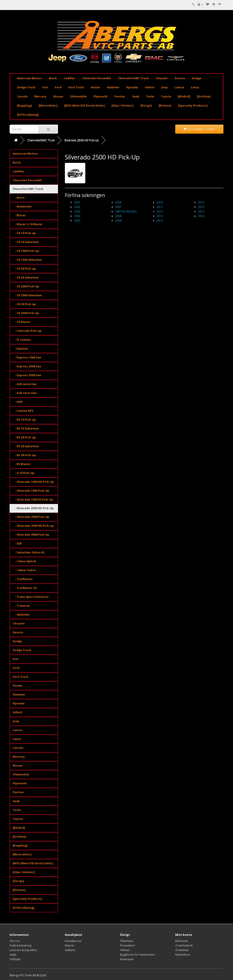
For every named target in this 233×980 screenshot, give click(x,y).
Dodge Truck (26, 87)
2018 (201, 216)
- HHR (18, 402)
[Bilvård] (184, 96)
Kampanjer (127, 959)
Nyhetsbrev (183, 955)
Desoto (180, 78)
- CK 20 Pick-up (24, 269)
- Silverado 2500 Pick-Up (31, 517)
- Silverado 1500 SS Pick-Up (33, 500)
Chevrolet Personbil (97, 78)
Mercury (40, 96)
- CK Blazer (22, 322)
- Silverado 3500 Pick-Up (31, 535)
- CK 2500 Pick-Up (26, 286)
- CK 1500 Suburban (27, 260)
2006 (118, 202)
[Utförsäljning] (28, 115)
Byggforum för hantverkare (137, 955)
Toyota (166, 96)
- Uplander (21, 615)
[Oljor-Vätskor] (123, 106)
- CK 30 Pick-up (24, 304)
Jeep (165, 87)
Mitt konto (182, 941)
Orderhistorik (184, 945)
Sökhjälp (15, 959)
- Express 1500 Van (27, 357)
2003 (77, 211)
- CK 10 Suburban (26, 242)
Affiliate (125, 950)
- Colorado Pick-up (27, 331)
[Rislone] (165, 106)
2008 (118, 216)
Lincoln (22, 96)
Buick (53, 78)
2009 (118, 221)
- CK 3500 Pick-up (26, 313)
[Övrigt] (146, 106)
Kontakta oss (73, 941)
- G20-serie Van (25, 384)
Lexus (195, 87)
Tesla (150, 96)
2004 (77, 216)
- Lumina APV (23, 411)
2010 (160, 202)
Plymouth (100, 96)
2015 (201, 202)
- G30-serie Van (25, 393)
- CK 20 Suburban (26, 278)
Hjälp (13, 955)
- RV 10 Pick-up (24, 420)
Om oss (15, 941)
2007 (118, 207)
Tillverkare (127, 941)
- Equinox (20, 349)
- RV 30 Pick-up (24, 455)
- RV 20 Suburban (26, 446)
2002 (77, 207)
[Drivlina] (204, 96)
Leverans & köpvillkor (23, 950)
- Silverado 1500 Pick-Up (31, 491)
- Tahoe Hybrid (24, 561)
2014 (160, 221)
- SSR (17, 544)
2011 (160, 207)
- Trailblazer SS (25, 588)
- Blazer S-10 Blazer (28, 224)
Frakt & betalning (20, 945)
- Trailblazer (23, 579)
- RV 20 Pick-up (24, 437)
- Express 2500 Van (27, 366)
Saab (136, 96)
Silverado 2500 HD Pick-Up (82, 140)
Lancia (179, 87)
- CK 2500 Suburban (27, 295)
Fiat (45, 87)
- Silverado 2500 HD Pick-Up (33, 508)
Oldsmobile (78, 96)
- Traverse (21, 606)
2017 (201, 211)
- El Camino (22, 340)
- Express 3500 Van (27, 375)
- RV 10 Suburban (26, 429)
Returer (70, 945)
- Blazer (19, 215)
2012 (160, 211)
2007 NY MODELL (126, 211)
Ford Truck (76, 87)
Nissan (58, 96)
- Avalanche (22, 206)
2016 (201, 207)
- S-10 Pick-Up (24, 473)
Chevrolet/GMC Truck (133, 78)
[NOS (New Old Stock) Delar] (84, 106)
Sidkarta (70, 950)
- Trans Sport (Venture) (30, 597)
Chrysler (162, 78)
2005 (77, 221)
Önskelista (182, 950)
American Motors (30, 78)
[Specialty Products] (193, 106)
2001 (77, 202)
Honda (95, 87)
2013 (160, 216)
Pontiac (120, 96)
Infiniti (150, 87)
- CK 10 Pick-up (24, 233)
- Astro (19, 198)
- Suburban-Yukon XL (29, 552)
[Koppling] (24, 106)
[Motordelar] (48, 106)
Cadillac (70, 78)
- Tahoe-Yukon (24, 570)
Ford (58, 87)
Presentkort (127, 945)
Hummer (113, 87)
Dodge (197, 78)
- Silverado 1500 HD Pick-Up (33, 482)
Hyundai (132, 87)
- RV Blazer (22, 464)
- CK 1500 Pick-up (26, 251)
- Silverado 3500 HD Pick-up (33, 526)
